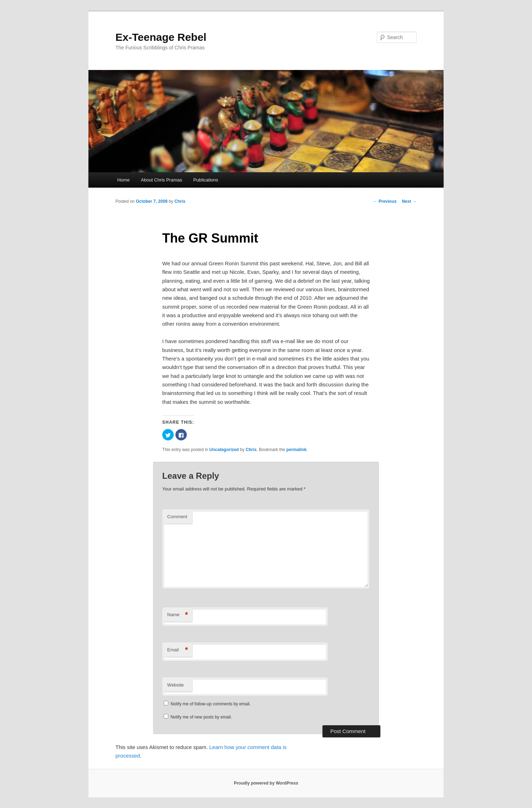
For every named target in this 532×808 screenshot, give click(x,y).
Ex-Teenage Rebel (161, 37)
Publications (206, 180)
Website (176, 685)
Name (178, 615)
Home (123, 180)
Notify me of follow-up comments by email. (210, 704)
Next (409, 201)
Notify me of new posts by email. (201, 717)
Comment (177, 517)
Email (178, 650)
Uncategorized (224, 450)
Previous (385, 201)
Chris (180, 201)
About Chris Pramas (161, 180)
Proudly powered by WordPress (266, 783)
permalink (296, 450)
